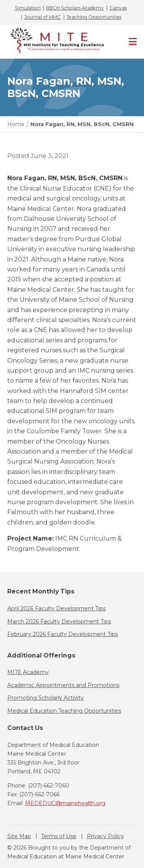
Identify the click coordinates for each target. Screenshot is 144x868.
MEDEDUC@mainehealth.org (65, 803)
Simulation (28, 8)
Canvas (118, 8)
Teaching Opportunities (94, 17)
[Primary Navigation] (133, 42)
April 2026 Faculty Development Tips (56, 608)
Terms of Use (59, 836)
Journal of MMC (42, 17)
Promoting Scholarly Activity (46, 698)
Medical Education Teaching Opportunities (64, 711)
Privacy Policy (105, 836)
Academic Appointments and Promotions (63, 685)
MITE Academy (28, 672)
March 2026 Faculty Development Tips (59, 621)
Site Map (19, 836)
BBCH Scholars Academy (75, 8)
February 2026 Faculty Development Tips (63, 634)
